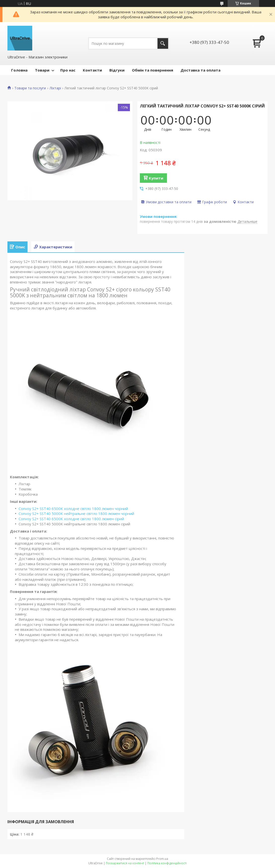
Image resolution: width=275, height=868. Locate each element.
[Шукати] (163, 43)
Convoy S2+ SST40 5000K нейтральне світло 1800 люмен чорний (76, 513)
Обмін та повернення (153, 70)
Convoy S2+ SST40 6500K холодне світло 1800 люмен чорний (73, 509)
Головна (19, 70)
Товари (42, 70)
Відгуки (117, 70)
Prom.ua (162, 859)
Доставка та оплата (200, 70)
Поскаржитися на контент (125, 863)
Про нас (68, 70)
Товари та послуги (30, 88)
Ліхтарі (55, 88)
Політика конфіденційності (167, 863)
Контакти (92, 70)
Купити (156, 178)
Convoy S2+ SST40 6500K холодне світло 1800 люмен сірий (71, 519)
